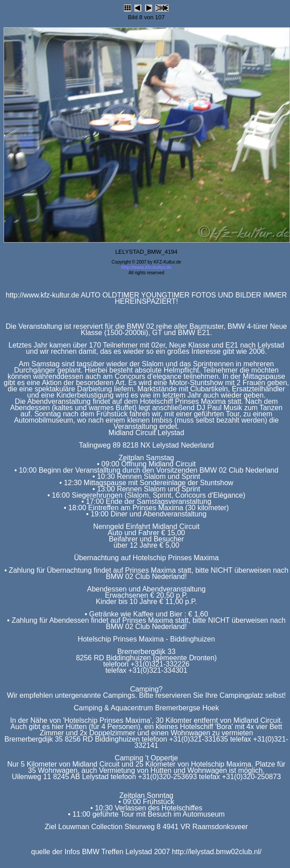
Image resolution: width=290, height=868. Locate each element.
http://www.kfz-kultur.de (146, 267)
